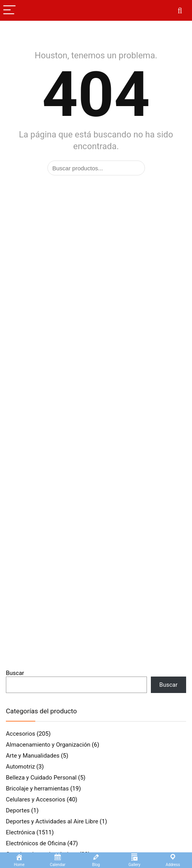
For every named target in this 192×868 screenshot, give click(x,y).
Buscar (15, 673)
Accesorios (21, 734)
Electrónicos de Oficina (36, 843)
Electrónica (20, 832)
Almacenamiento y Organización (48, 745)
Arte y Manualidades (33, 756)
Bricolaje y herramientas (37, 789)
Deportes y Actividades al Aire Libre (52, 821)
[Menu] (9, 10)
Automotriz (20, 767)
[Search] (180, 10)
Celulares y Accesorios (35, 799)
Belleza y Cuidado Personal (41, 778)
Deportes (18, 810)
